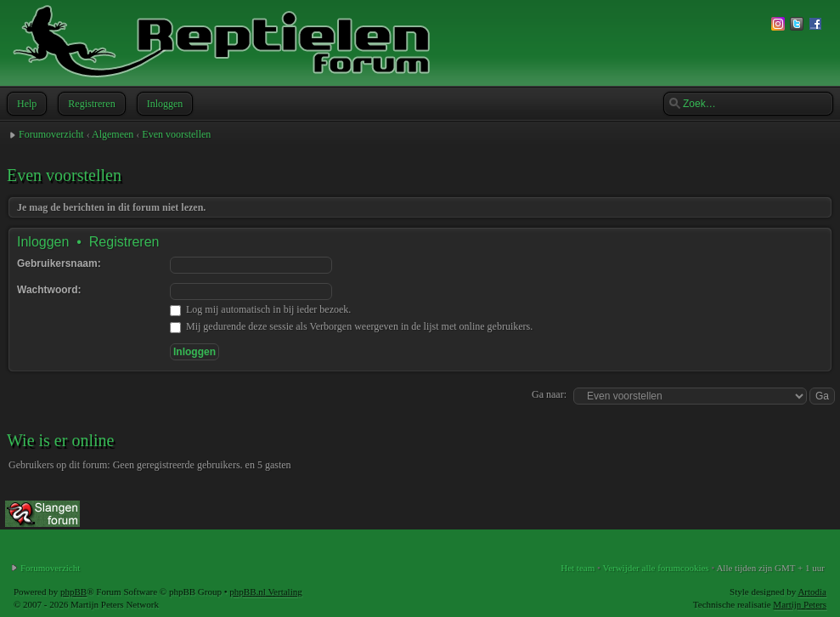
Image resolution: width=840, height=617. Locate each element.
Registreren (90, 104)
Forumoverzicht (51, 134)
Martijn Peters (800, 604)
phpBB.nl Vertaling (265, 592)
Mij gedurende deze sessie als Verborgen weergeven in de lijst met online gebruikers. (351, 326)
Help (25, 104)
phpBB (73, 592)
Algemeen (113, 134)
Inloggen (163, 104)
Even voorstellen (176, 134)
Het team (578, 568)
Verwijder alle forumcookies (655, 568)
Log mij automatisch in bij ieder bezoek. (260, 309)
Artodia (812, 592)
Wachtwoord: (49, 290)
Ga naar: (549, 394)
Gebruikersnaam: (59, 263)
